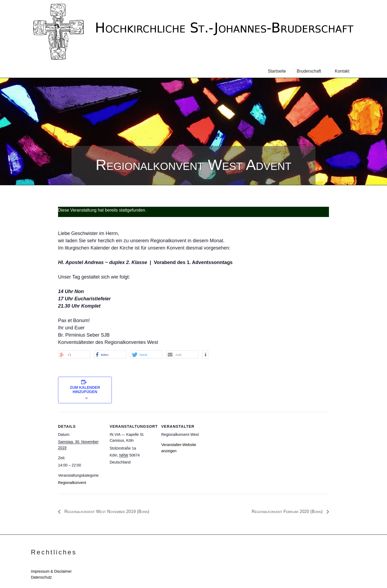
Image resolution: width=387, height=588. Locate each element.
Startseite (277, 71)
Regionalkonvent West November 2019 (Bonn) (106, 512)
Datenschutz (41, 577)
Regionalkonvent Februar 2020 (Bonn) (288, 512)
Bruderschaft (311, 71)
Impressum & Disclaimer (51, 571)
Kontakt (342, 71)
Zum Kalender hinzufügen (85, 390)
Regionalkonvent (72, 483)
